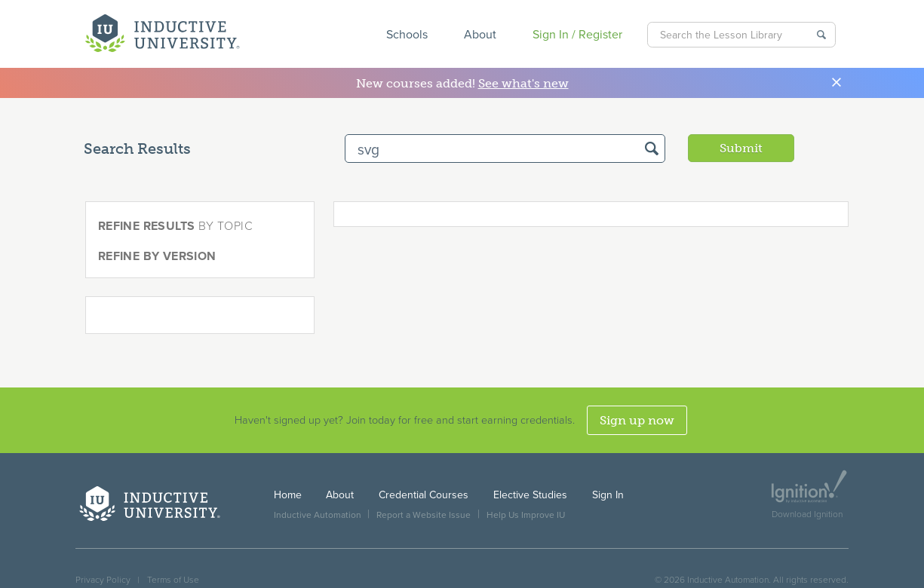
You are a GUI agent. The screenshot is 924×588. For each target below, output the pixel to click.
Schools (407, 35)
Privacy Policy (103, 580)
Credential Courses (424, 495)
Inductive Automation (318, 515)
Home (288, 495)
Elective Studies (530, 495)
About (480, 35)
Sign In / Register (577, 35)
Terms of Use (173, 580)
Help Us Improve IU (526, 515)
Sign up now (637, 420)
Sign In (608, 495)
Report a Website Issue (424, 515)
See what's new (523, 83)
